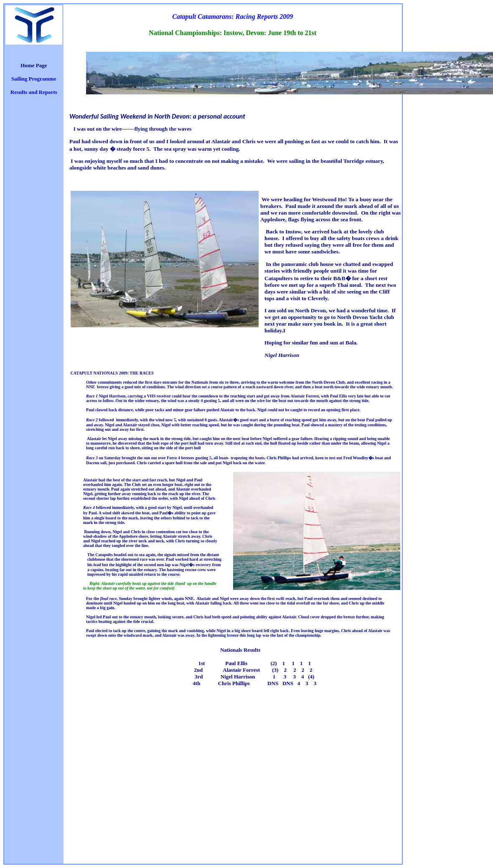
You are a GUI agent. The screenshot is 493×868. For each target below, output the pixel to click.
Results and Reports (34, 92)
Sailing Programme (34, 79)
